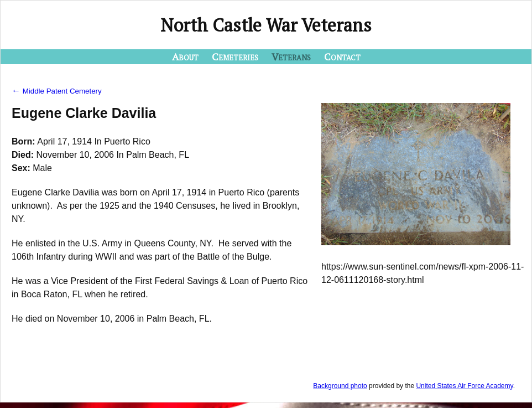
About (185, 56)
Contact (342, 56)
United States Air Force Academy (464, 386)
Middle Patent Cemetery (57, 91)
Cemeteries (235, 56)
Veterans (291, 56)
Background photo (340, 386)
